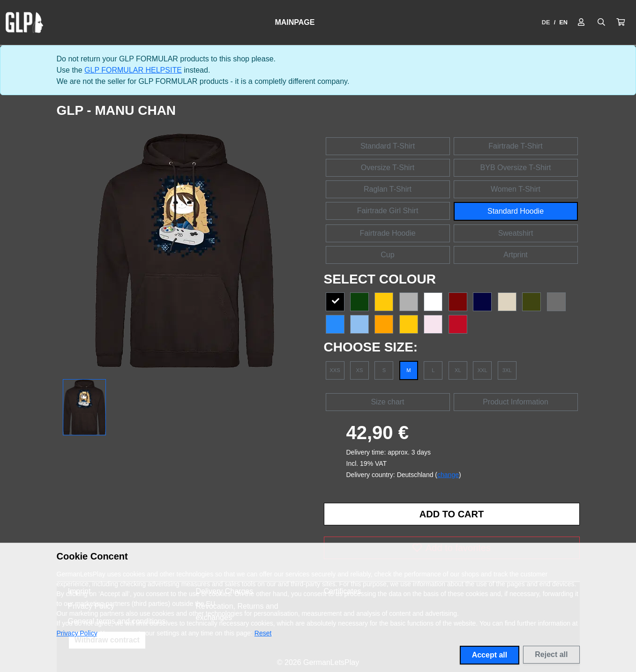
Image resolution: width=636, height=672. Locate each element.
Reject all (551, 654)
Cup (387, 255)
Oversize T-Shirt (388, 168)
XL (458, 370)
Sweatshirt (516, 233)
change (448, 475)
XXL (483, 370)
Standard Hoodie (516, 211)
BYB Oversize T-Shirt (516, 168)
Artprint (516, 255)
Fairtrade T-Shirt (515, 146)
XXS (335, 370)
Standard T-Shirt (388, 146)
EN (563, 22)
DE (546, 22)
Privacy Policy (77, 633)
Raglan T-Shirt (388, 189)
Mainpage (295, 22)
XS (359, 370)
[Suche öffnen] (601, 22)
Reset (263, 633)
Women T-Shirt (516, 189)
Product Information (516, 402)
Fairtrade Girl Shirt (388, 211)
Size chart (387, 402)
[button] (621, 22)
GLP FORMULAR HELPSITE (133, 70)
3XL (507, 370)
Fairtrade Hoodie (387, 233)
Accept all (490, 655)
